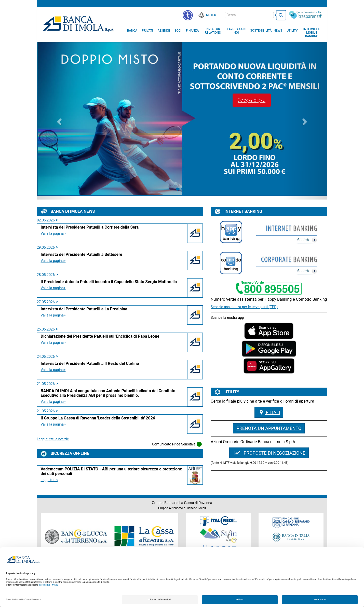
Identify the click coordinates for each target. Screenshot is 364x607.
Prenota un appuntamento (269, 428)
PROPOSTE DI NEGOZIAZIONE (269, 453)
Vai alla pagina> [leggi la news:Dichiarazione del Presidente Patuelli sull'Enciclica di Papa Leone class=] (53, 342)
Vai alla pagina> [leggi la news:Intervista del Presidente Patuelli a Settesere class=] (53, 261)
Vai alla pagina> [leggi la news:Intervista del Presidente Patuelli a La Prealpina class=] (53, 315)
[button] (188, 15)
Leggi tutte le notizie (53, 439)
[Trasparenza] (306, 15)
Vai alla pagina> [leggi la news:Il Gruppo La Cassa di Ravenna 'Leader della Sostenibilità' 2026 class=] (53, 424)
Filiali (269, 412)
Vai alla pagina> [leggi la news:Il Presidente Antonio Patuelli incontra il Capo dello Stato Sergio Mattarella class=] (53, 288)
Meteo (211, 15)
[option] (182, 120)
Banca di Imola (78, 24)
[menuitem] (132, 31)
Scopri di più (252, 100)
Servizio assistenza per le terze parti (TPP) (244, 307)
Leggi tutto (49, 480)
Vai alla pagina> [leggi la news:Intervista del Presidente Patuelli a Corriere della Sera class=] (53, 233)
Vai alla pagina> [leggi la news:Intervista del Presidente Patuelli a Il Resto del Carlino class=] (53, 370)
